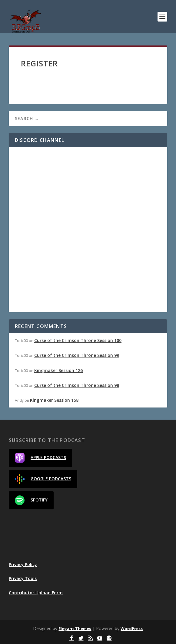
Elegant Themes (75, 629)
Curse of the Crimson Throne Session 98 (77, 385)
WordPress (132, 629)
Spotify (31, 500)
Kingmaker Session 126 (58, 370)
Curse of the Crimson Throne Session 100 (78, 340)
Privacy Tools (23, 578)
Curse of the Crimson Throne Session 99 (77, 355)
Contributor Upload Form (36, 593)
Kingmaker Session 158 (54, 400)
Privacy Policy (23, 564)
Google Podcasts (43, 479)
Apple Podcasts (40, 458)
